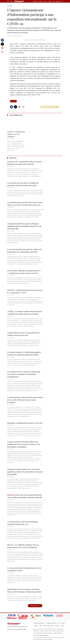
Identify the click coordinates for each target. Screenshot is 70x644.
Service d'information (48, 626)
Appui (63, 623)
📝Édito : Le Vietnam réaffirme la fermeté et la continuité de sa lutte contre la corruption (25, 313)
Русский (58, 1)
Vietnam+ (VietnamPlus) (19, 1)
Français (45, 1)
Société (10, 6)
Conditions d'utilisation (51, 623)
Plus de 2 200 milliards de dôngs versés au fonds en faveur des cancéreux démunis (23, 546)
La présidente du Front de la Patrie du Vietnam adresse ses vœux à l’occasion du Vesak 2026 (25, 204)
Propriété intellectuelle (39, 623)
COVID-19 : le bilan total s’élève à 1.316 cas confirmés (16, 134)
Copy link (2, 52)
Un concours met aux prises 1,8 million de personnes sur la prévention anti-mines (23, 184)
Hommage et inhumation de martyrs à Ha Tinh (25, 423)
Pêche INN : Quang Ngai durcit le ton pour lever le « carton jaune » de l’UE (25, 291)
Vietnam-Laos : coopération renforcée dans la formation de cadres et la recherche (24, 163)
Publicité (57, 626)
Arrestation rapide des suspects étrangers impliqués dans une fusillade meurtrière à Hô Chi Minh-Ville (24, 226)
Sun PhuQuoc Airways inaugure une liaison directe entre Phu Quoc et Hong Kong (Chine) (24, 590)
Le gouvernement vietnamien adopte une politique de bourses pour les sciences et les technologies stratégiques (24, 444)
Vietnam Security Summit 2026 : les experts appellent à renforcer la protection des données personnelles (25, 472)
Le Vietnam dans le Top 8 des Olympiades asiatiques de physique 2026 (23, 523)
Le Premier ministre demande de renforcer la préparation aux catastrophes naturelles (24, 251)
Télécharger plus (35, 606)
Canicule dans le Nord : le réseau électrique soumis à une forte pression (23, 334)
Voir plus (13, 158)
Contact (62, 626)
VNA (41, 626)
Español (50, 1)
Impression (2, 48)
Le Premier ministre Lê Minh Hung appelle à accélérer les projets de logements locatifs (24, 353)
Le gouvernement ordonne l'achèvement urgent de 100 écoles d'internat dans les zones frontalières (25, 400)
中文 (54, 1)
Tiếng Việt (35, 1)
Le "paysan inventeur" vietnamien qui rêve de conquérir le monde (24, 569)
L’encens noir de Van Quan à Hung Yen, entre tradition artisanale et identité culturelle (25, 496)
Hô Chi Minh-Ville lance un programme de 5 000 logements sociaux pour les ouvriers (24, 272)
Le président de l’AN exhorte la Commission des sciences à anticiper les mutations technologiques (24, 374)
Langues (36, 626)
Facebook (2, 40)
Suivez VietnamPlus (46, 107)
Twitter (2, 44)
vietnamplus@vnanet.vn (43, 635)
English (40, 1)
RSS (59, 623)
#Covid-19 (13, 101)
